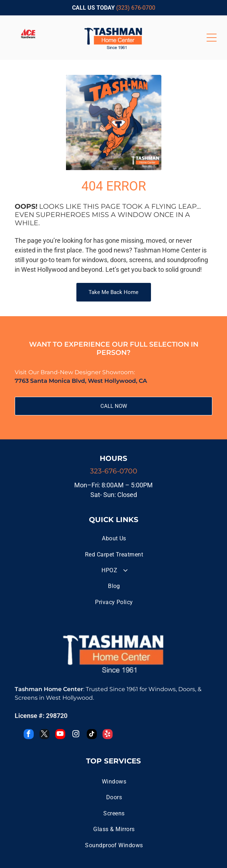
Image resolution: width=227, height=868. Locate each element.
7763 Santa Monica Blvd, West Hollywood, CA (81, 381)
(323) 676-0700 (136, 8)
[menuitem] (114, 539)
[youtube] (60, 735)
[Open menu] (212, 38)
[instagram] (76, 735)
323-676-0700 (114, 471)
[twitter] (44, 735)
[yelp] (108, 735)
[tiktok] (92, 735)
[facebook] (29, 735)
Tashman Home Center (49, 689)
